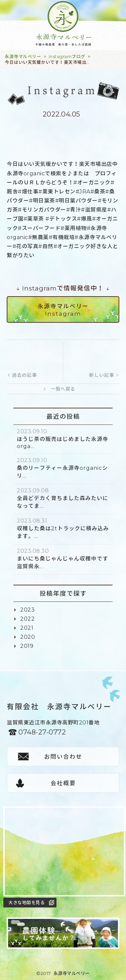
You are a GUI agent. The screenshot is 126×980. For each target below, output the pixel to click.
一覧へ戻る (63, 389)
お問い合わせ (63, 757)
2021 (27, 628)
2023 (27, 610)
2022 (27, 619)
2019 (27, 646)
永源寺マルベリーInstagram (63, 310)
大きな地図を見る (27, 902)
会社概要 (63, 783)
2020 (28, 637)
